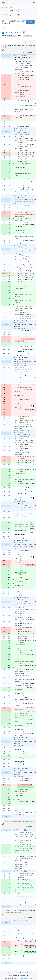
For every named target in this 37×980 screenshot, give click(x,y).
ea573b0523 (11, 36)
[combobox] (25, 42)
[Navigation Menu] (34, 2)
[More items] (35, 15)
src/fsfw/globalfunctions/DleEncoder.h (19, 821)
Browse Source (30, 22)
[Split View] (30, 42)
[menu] (34, 42)
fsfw (6, 7)
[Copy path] (3, 50)
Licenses (24, 978)
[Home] (4, 2)
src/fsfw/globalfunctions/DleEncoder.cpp (20, 47)
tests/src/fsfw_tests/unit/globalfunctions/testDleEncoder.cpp (20, 911)
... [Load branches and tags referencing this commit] (3, 28)
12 (12, 11)
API (31, 978)
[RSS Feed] (3, 11)
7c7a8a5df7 (27, 36)
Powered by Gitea (13, 973)
